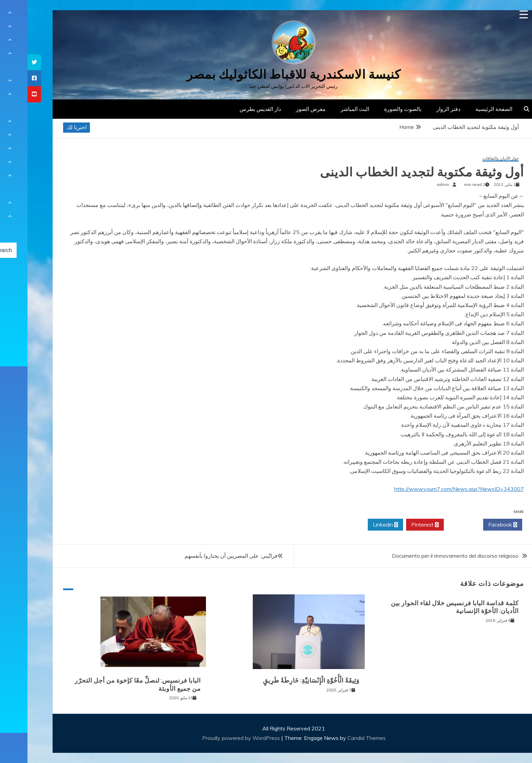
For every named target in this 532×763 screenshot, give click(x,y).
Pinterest (397, 525)
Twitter (436, 525)
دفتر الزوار (421, 109)
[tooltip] (7, 62)
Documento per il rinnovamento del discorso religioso (428, 556)
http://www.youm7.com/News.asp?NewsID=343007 (432, 489)
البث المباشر (327, 109)
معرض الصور (283, 109)
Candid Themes (339, 738)
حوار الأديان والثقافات (473, 159)
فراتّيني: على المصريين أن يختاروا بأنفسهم (204, 556)
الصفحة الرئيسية (466, 109)
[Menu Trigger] (496, 14)
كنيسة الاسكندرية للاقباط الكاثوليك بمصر (266, 74)
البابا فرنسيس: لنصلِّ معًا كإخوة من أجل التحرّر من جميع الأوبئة (110, 684)
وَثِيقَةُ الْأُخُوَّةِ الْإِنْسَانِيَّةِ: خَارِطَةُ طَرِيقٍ (284, 681)
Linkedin (358, 525)
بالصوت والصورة (375, 109)
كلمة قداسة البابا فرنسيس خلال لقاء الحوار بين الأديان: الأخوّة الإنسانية (427, 607)
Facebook (475, 525)
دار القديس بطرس (233, 109)
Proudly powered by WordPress (214, 738)
